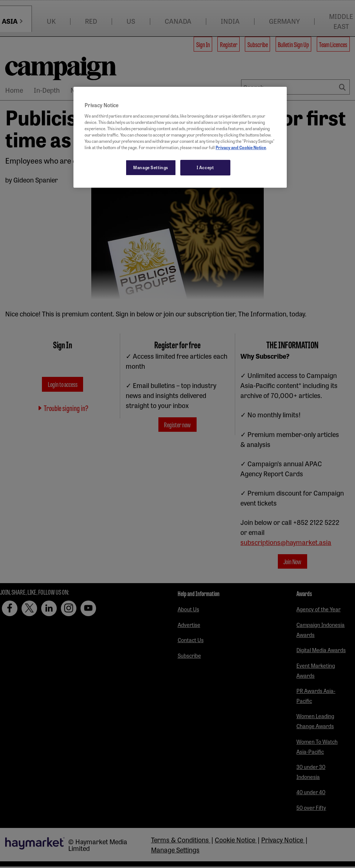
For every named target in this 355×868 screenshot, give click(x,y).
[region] (180, 137)
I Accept (205, 167)
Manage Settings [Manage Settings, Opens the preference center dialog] (151, 167)
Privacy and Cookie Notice (241, 147)
